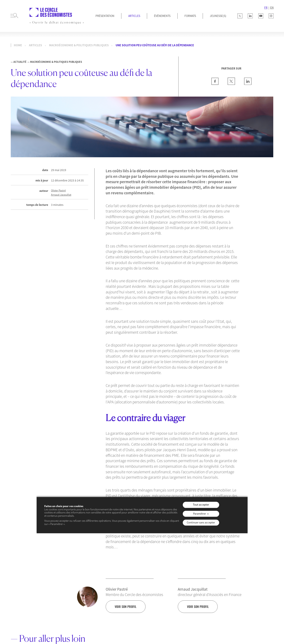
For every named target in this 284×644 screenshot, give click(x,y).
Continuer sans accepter (201, 522)
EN (272, 8)
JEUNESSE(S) (218, 16)
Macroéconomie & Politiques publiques (79, 45)
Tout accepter (201, 505)
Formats (190, 16)
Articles (134, 16)
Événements (162, 16)
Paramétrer (200, 514)
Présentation (105, 16)
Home (18, 45)
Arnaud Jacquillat (61, 195)
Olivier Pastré (58, 191)
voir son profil (126, 607)
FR (266, 8)
